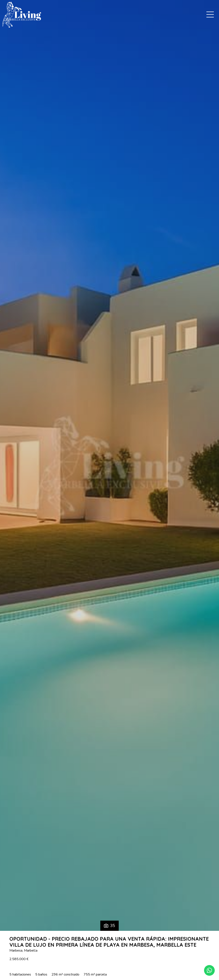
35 (109, 926)
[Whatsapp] (209, 970)
